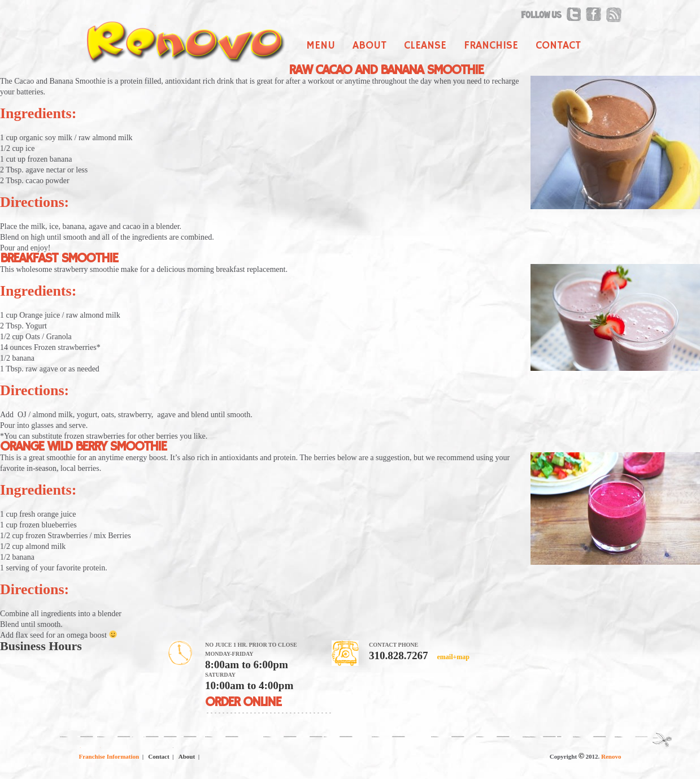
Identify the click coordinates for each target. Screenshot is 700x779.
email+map (453, 657)
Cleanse (425, 46)
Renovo (611, 756)
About (369, 46)
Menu (321, 46)
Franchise (491, 46)
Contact (558, 46)
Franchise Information (109, 756)
